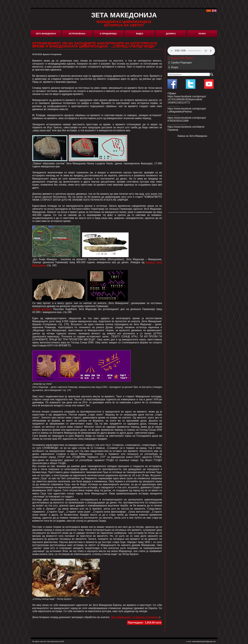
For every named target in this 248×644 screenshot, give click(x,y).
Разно (202, 34)
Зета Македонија (46, 34)
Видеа (140, 34)
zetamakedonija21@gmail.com (204, 641)
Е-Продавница (108, 34)
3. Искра (173, 67)
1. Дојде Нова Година (181, 58)
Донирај (171, 34)
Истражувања (77, 34)
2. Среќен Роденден (180, 63)
